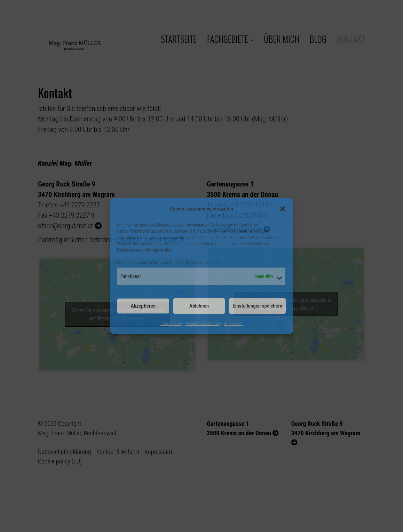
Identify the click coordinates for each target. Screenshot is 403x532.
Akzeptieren (143, 306)
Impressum (233, 324)
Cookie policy (171, 324)
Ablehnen (199, 306)
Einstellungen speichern (257, 306)
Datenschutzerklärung (203, 324)
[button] (283, 209)
